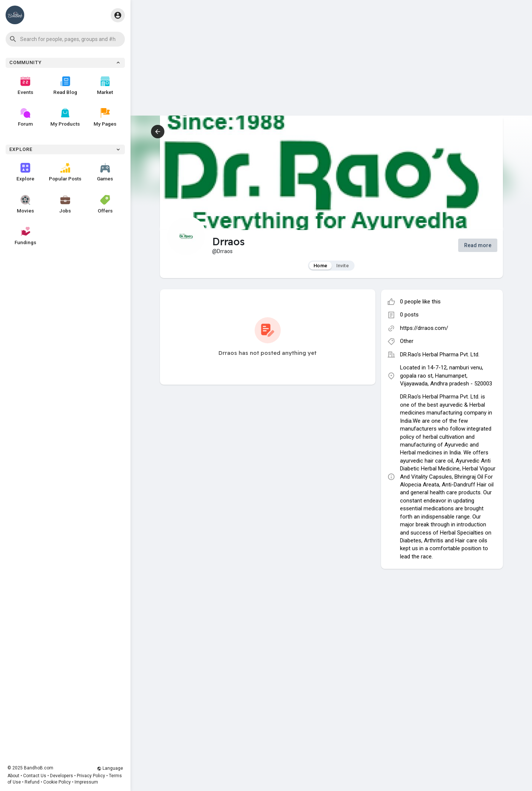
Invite (343, 266)
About (13, 776)
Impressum (86, 782)
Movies (25, 204)
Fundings (25, 236)
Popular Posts (65, 172)
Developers (62, 776)
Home (320, 266)
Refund (32, 782)
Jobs (65, 204)
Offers (105, 204)
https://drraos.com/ (424, 328)
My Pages (105, 117)
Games (105, 172)
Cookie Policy (57, 782)
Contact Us (35, 776)
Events (25, 86)
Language (110, 768)
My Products (65, 117)
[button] (65, 39)
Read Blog (65, 86)
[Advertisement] (331, 63)
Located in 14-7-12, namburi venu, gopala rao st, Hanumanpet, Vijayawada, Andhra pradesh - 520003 (446, 376)
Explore (25, 172)
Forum (25, 117)
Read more (478, 245)
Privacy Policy (91, 776)
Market (105, 86)
